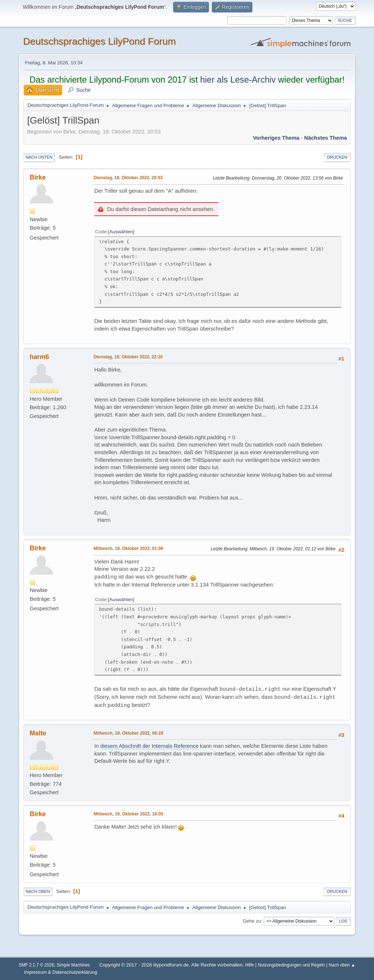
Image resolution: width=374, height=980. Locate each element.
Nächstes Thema (326, 138)
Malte (38, 733)
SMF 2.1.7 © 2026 (36, 965)
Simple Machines (73, 965)
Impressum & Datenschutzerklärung (61, 972)
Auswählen (121, 232)
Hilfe (249, 965)
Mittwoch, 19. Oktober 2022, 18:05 (128, 814)
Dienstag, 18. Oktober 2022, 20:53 (128, 178)
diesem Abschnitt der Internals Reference (150, 746)
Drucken (337, 157)
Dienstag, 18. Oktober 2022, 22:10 (128, 357)
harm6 (39, 357)
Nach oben (38, 892)
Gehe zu (252, 921)
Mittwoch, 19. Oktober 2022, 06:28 (128, 733)
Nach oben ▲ (342, 965)
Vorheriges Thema (276, 138)
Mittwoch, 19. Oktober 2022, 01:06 (128, 549)
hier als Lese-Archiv (238, 80)
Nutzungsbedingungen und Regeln (291, 965)
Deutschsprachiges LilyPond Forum (99, 41)
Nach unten (39, 157)
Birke (38, 177)
